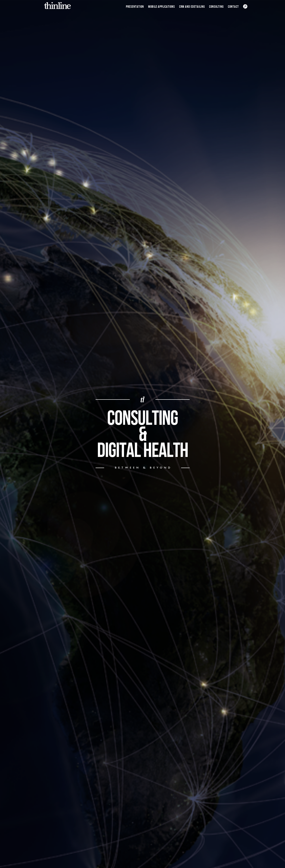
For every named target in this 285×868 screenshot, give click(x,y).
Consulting (216, 7)
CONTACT (233, 7)
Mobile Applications (162, 7)
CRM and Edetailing (192, 7)
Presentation (135, 7)
